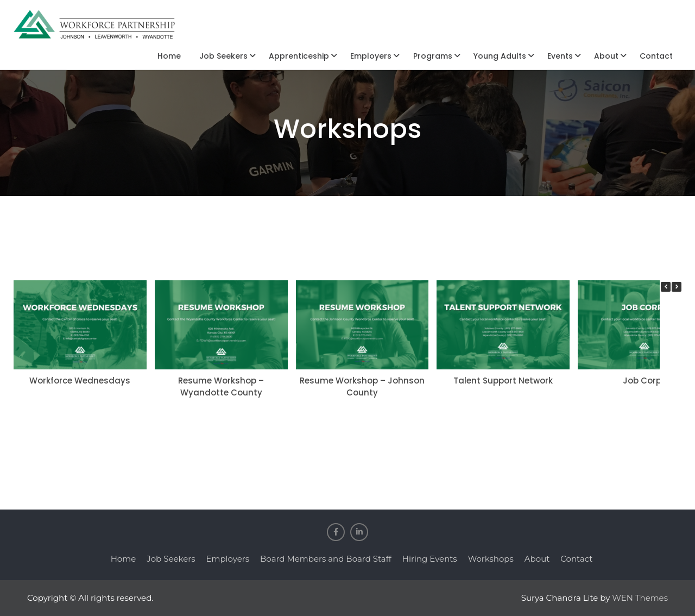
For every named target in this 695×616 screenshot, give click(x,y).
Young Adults (500, 56)
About (606, 56)
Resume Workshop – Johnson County (362, 387)
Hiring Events (430, 559)
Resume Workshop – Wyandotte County (221, 387)
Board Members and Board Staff (326, 559)
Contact (656, 56)
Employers (371, 56)
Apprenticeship (299, 56)
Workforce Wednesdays (80, 381)
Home (169, 56)
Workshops (491, 559)
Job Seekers (223, 56)
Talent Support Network (503, 381)
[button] (677, 287)
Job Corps (645, 381)
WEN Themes (640, 598)
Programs (433, 56)
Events (560, 56)
